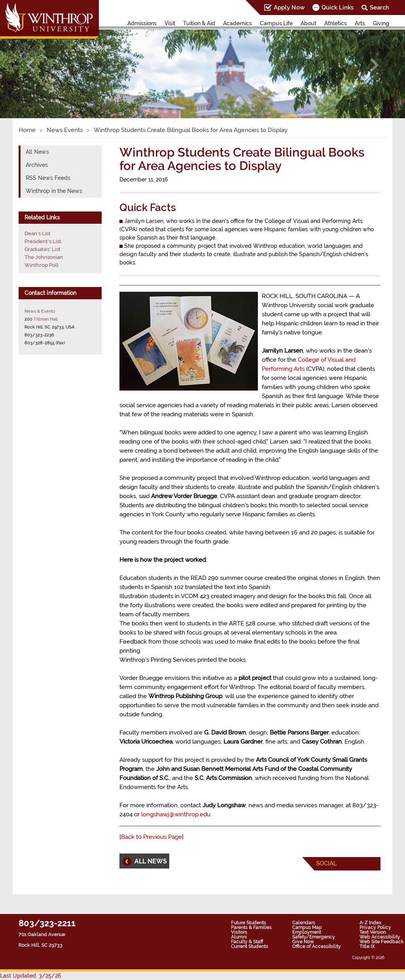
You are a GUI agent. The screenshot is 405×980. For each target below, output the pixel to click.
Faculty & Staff (247, 942)
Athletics (336, 23)
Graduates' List (43, 249)
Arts (360, 23)
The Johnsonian (44, 257)
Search (379, 8)
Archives (37, 165)
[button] (30, 65)
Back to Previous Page (151, 837)
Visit (170, 23)
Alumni (239, 937)
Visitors (239, 932)
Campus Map (307, 927)
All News (37, 152)
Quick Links (338, 8)
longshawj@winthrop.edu (176, 814)
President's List (43, 241)
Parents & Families (251, 927)
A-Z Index (370, 923)
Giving (381, 23)
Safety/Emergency (314, 937)
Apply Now (289, 8)
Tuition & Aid (199, 23)
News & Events (40, 311)
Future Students (249, 923)
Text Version (373, 932)
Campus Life (276, 23)
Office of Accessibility (317, 946)
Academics (238, 23)
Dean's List (38, 233)
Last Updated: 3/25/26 (30, 976)
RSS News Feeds (48, 178)
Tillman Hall (46, 319)
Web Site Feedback (382, 942)
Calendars (304, 923)
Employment (307, 932)
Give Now (303, 942)
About (308, 23)
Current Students (250, 946)
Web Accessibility (380, 937)
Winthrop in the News (54, 191)
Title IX (367, 946)
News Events (65, 130)
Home (27, 130)
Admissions (142, 23)
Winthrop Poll (42, 265)
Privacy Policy (375, 927)
